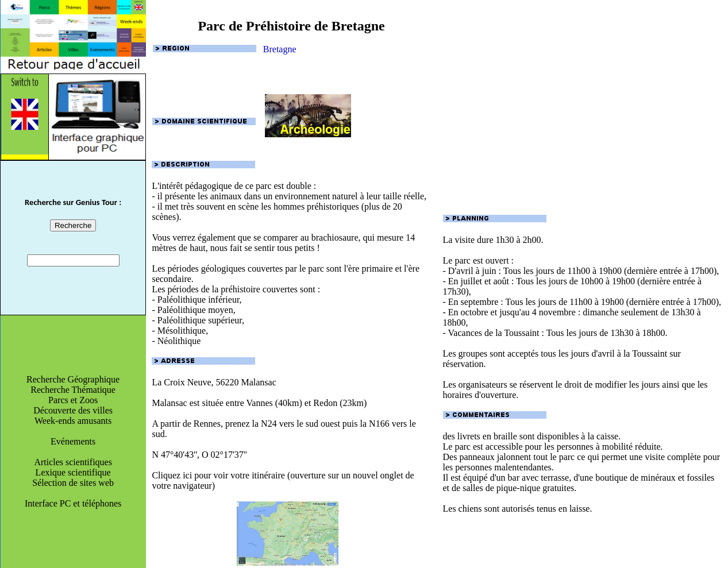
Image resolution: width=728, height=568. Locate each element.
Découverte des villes (73, 410)
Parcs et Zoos (73, 400)
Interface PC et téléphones (73, 503)
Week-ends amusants (73, 421)
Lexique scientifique (73, 472)
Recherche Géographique (73, 379)
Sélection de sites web (73, 483)
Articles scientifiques (73, 462)
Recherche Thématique (73, 390)
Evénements (73, 441)
